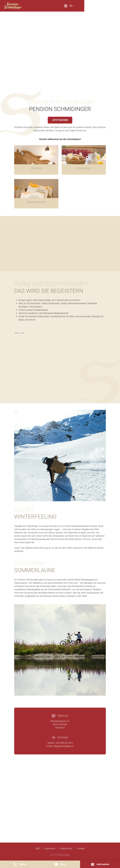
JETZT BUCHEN (60, 120)
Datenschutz (66, 848)
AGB (37, 848)
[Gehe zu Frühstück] (84, 160)
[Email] (60, 864)
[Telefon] (20, 864)
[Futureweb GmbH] (60, 855)
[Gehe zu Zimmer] (36, 160)
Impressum (50, 848)
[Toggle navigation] (104, 6)
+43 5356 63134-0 (64, 743)
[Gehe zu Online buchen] (36, 194)
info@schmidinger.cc (63, 746)
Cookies (81, 848)
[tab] (17, 333)
